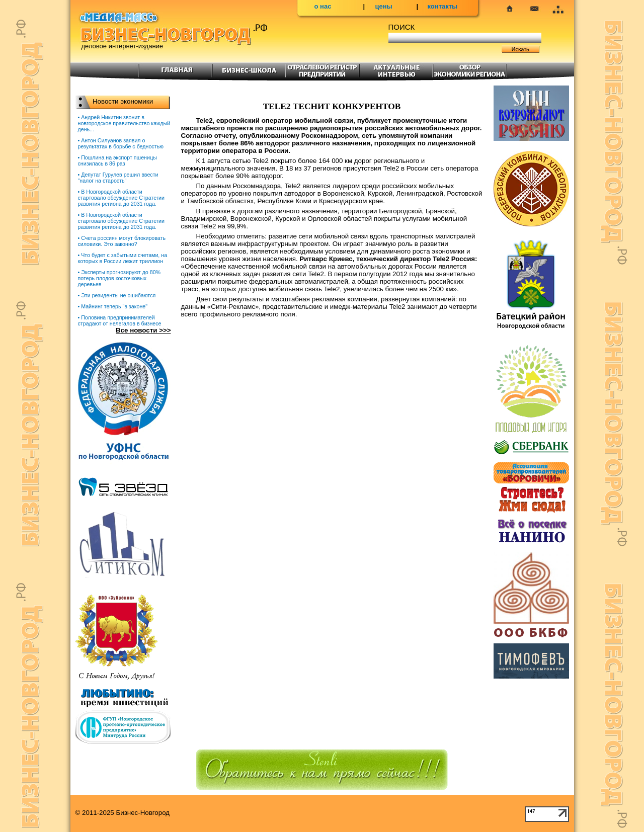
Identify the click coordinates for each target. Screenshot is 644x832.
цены (384, 6)
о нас (323, 6)
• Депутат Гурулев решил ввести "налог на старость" (118, 178)
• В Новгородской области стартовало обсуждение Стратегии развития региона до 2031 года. (121, 198)
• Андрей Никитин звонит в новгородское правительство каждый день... (124, 123)
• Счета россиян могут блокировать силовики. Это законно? (122, 241)
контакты (443, 6)
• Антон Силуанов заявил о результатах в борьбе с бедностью (121, 143)
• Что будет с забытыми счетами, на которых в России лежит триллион (123, 258)
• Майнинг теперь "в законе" (113, 306)
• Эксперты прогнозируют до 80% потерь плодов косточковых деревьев (119, 278)
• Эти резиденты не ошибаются (117, 295)
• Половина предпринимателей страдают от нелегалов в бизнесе (120, 320)
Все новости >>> (143, 330)
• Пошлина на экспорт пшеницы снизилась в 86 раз (117, 160)
